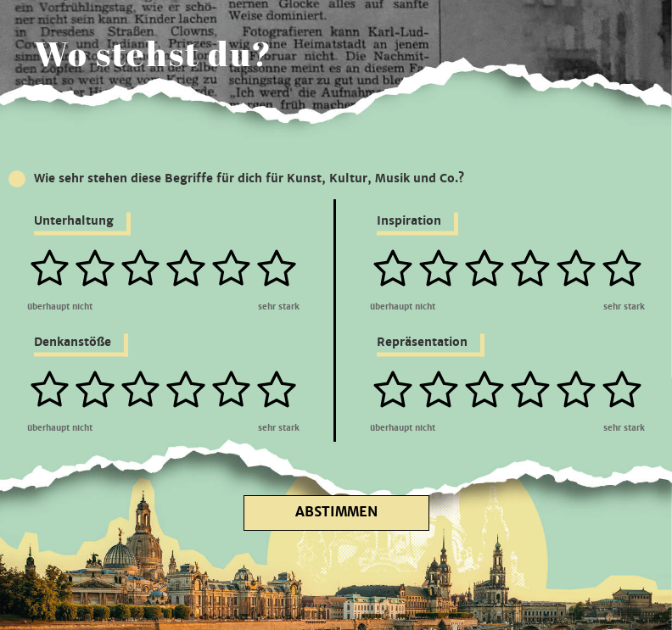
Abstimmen (336, 512)
